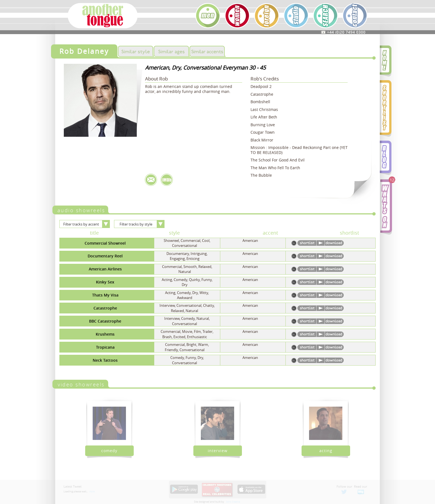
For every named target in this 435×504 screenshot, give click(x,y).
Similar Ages (171, 51)
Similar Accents (207, 51)
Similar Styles (136, 51)
